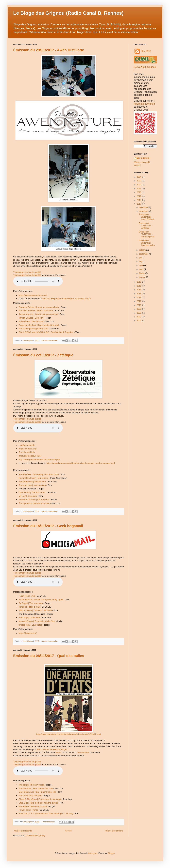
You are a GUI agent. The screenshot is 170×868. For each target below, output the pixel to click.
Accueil (68, 831)
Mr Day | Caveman (28, 496)
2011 (139, 301)
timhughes (93, 853)
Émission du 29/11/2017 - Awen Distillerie (49, 50)
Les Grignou (143, 158)
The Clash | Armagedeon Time (33, 329)
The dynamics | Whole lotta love (34, 503)
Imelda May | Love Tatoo (30, 625)
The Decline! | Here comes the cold (36, 788)
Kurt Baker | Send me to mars (33, 806)
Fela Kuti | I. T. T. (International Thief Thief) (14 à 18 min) (46, 814)
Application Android (144, 104)
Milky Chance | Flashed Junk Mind (35, 610)
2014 (139, 290)
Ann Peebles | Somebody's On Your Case (39, 474)
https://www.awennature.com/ (33, 295)
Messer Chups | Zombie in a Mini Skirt (37, 621)
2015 (139, 286)
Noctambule (83, 752)
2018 (139, 200)
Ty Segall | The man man (31, 603)
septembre (144, 254)
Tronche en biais (27, 452)
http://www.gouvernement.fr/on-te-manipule (39, 459)
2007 (139, 317)
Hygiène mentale (27, 445)
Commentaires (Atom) (35, 836)
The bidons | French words (32, 785)
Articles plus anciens (114, 831)
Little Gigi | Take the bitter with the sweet (38, 803)
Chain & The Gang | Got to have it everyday (40, 799)
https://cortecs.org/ (28, 449)
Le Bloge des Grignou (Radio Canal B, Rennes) (68, 13)
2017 (139, 204)
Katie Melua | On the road (31, 321)
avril (141, 266)
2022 (139, 185)
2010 (139, 305)
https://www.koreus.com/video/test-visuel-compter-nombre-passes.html (81, 463)
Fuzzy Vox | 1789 (27, 596)
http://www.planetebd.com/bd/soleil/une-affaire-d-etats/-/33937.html (68, 734)
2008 (139, 313)
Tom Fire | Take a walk (29, 607)
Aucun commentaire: (50, 340)
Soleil (58, 752)
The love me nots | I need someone (36, 311)
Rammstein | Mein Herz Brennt (34, 478)
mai (141, 262)
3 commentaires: (48, 822)
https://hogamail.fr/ (28, 633)
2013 (139, 294)
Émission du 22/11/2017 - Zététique (43, 355)
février (142, 273)
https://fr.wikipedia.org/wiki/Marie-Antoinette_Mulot (67, 299)
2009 (139, 309)
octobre (143, 250)
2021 (139, 189)
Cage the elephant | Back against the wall (39, 325)
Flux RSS (143, 51)
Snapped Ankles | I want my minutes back (39, 307)
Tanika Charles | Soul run (31, 318)
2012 (139, 297)
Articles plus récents (23, 831)
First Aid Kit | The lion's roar (32, 492)
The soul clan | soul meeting (32, 485)
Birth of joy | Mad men (29, 618)
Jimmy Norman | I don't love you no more (38, 314)
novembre (144, 211)
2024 (139, 177)
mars (142, 269)
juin (141, 258)
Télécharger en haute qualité (27, 272)
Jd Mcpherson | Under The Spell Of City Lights (41, 600)
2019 (139, 196)
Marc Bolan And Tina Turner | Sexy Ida (37, 792)
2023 (139, 181)
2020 (139, 192)
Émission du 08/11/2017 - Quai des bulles (49, 656)
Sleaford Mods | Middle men (32, 482)
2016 (139, 282)
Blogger (111, 853)
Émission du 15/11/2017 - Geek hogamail (48, 526)
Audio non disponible (38, 281)
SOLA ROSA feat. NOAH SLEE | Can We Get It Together (46, 332)
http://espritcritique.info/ (30, 456)
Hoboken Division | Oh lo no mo (34, 500)
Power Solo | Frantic (28, 810)
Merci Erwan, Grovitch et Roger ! (53, 749)
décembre (144, 207)
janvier (142, 277)
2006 (139, 321)
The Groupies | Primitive (30, 796)
